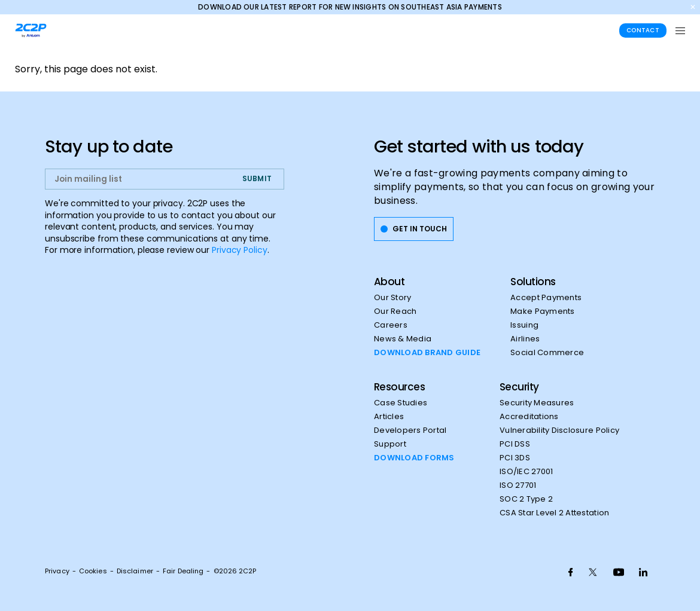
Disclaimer (135, 571)
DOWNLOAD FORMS (414, 458)
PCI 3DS (515, 458)
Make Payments (542, 311)
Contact (643, 30)
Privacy (57, 571)
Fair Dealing (183, 571)
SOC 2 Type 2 (526, 499)
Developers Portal (410, 430)
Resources (399, 387)
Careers (391, 325)
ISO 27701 (518, 485)
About (389, 282)
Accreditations (529, 417)
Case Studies (401, 403)
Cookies (93, 571)
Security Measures (537, 403)
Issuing (524, 325)
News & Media (403, 339)
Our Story (392, 298)
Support (390, 444)
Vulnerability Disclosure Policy (559, 430)
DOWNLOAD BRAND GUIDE (427, 353)
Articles (389, 417)
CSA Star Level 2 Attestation (554, 513)
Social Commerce (547, 353)
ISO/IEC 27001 (526, 472)
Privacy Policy (240, 250)
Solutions (533, 282)
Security (519, 387)
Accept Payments (546, 298)
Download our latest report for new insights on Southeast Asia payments (350, 7)
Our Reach (395, 311)
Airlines (525, 339)
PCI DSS (515, 444)
